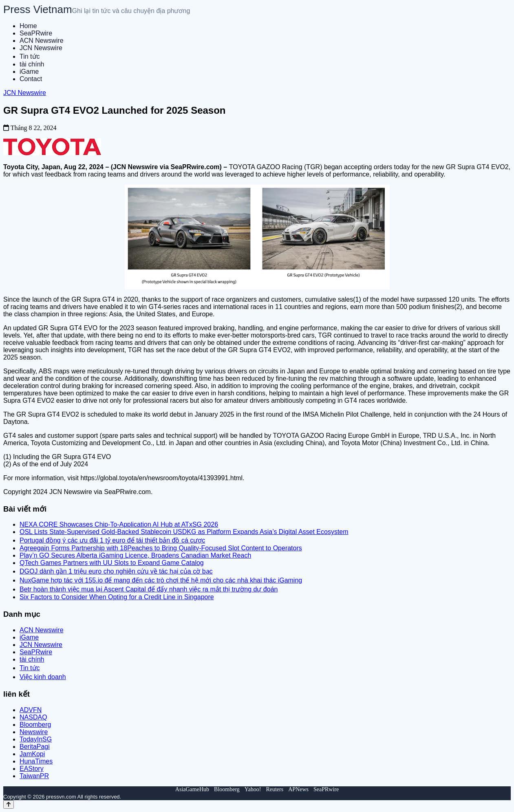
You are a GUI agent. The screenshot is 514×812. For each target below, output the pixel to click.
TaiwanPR (34, 776)
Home (28, 26)
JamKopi (32, 754)
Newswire (34, 732)
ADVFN (31, 710)
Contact (31, 79)
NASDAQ (33, 717)
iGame (29, 72)
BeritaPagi (35, 747)
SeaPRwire (36, 33)
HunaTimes (36, 761)
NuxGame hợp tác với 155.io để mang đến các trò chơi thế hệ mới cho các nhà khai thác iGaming (161, 580)
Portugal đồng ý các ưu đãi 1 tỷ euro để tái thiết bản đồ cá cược (112, 540)
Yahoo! (253, 789)
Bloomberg (35, 725)
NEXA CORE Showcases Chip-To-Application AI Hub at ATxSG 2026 (119, 524)
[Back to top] (9, 804)
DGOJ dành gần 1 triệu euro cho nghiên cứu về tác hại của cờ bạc (116, 571)
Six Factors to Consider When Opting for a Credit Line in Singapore (117, 597)
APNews (298, 789)
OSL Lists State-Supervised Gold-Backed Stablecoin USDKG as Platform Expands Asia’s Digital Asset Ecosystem (184, 532)
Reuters (275, 789)
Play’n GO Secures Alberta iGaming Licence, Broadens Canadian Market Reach (135, 555)
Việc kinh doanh (43, 677)
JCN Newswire (41, 48)
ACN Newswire (42, 41)
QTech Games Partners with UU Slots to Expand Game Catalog (112, 563)
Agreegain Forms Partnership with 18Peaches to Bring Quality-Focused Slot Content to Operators (161, 548)
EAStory (32, 769)
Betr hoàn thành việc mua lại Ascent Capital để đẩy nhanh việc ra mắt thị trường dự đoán (149, 589)
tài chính (32, 64)
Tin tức (30, 56)
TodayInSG (36, 739)
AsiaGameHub (192, 789)
